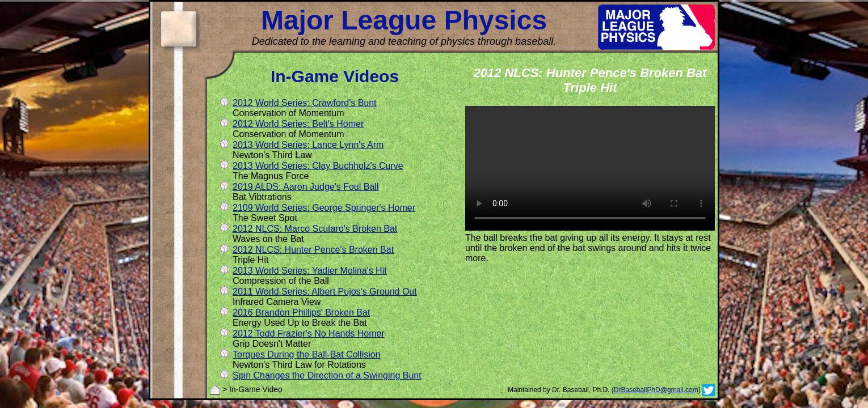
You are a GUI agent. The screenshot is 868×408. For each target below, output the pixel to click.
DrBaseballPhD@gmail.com (656, 390)
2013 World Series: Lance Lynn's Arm (308, 145)
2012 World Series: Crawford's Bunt (305, 103)
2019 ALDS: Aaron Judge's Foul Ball (306, 187)
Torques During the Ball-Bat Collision (307, 354)
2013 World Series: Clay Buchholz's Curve (318, 166)
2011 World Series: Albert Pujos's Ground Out (325, 292)
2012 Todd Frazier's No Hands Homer (309, 333)
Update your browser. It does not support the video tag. (590, 168)
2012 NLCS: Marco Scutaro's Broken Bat (315, 229)
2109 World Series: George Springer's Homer (324, 208)
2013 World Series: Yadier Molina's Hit (310, 271)
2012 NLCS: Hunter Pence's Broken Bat (313, 250)
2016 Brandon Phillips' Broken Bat (301, 313)
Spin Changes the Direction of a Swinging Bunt (327, 375)
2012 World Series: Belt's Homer (298, 124)
